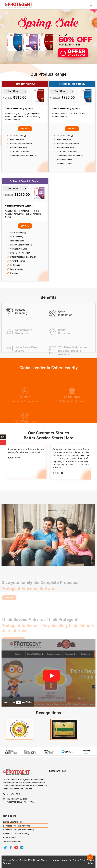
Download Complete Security (16, 834)
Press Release (10, 838)
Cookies (57, 860)
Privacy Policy (79, 860)
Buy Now (25, 129)
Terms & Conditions (12, 841)
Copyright (67, 860)
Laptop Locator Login (13, 822)
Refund (91, 863)
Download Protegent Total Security (19, 830)
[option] (11, 752)
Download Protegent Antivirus (16, 826)
